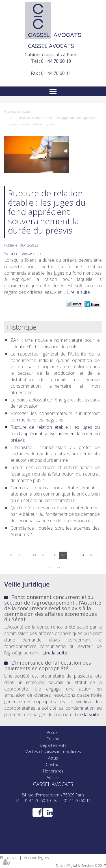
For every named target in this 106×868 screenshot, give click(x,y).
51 (53, 555)
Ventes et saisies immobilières (53, 752)
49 (34, 555)
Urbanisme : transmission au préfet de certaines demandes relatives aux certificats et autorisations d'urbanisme (55, 454)
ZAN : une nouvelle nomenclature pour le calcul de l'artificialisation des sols (55, 343)
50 (44, 555)
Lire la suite (78, 292)
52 (63, 555)
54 (82, 555)
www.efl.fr (32, 254)
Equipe (53, 739)
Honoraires (53, 771)
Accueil (27, 112)
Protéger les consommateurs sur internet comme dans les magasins (55, 417)
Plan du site (9, 858)
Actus (53, 758)
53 (73, 555)
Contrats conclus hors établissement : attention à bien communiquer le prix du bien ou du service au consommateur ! (55, 494)
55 (92, 555)
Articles (53, 777)
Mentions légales (36, 858)
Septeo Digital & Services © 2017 (81, 866)
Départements (53, 745)
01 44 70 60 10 (56, 61)
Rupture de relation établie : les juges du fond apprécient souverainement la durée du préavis (55, 434)
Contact (53, 764)
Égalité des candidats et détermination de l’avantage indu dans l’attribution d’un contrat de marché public (55, 474)
